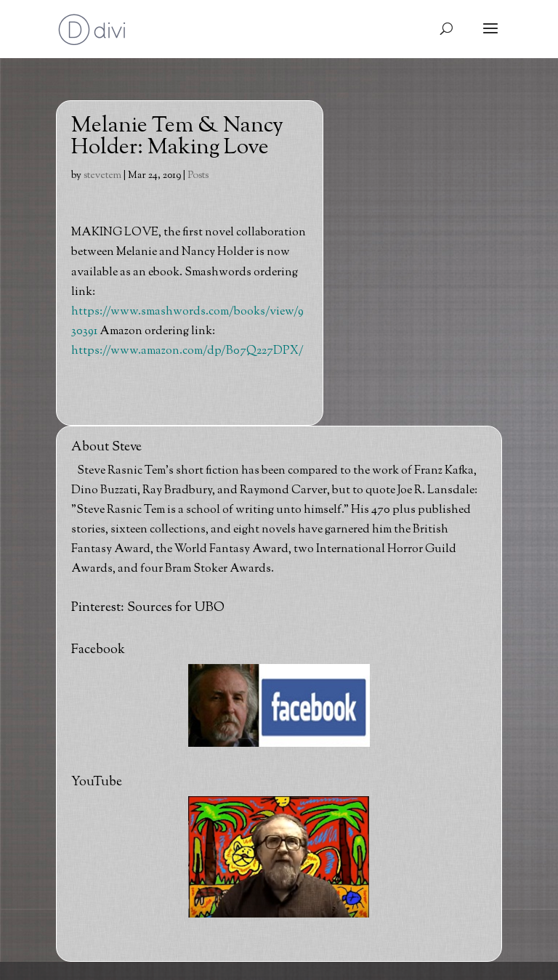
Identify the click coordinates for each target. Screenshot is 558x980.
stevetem (102, 176)
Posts (198, 176)
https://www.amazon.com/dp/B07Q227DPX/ (187, 351)
